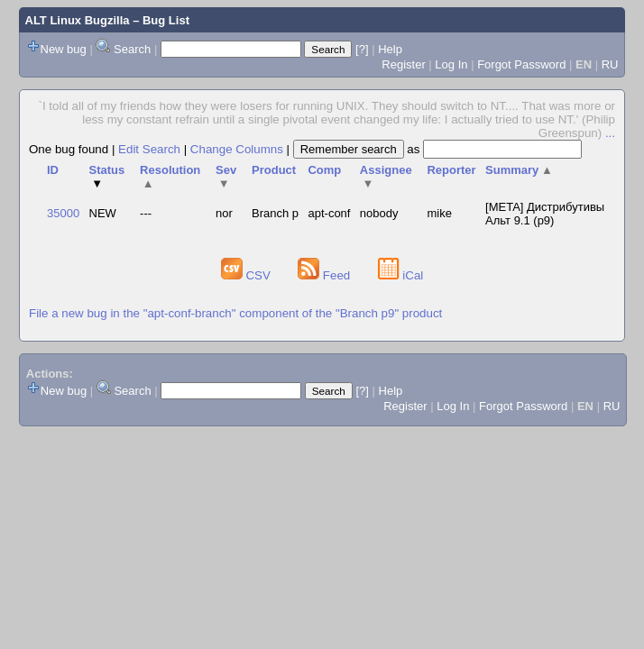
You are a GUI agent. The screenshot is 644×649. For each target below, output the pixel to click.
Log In (451, 64)
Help (390, 49)
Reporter (451, 170)
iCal (401, 275)
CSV (248, 275)
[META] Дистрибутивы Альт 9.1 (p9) (545, 214)
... (610, 133)
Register (403, 64)
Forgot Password (521, 64)
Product (274, 170)
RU (610, 64)
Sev (226, 177)
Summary (519, 170)
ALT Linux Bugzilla (78, 20)
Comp (324, 170)
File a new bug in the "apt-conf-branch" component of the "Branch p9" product (235, 313)
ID (53, 170)
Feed (326, 275)
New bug (64, 49)
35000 (63, 213)
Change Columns (237, 149)
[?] (362, 49)
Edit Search (149, 149)
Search (132, 49)
